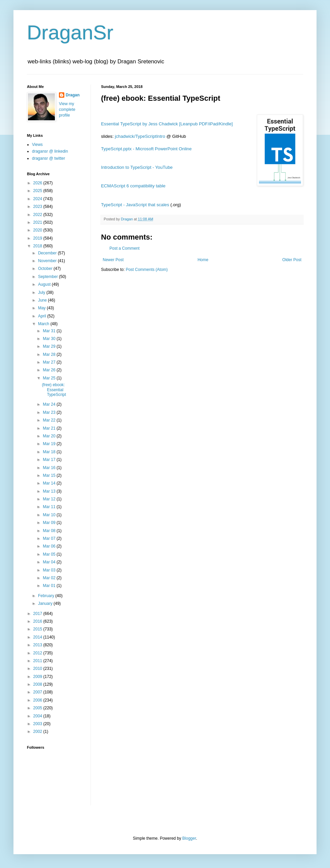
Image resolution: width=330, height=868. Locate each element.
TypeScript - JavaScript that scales (135, 205)
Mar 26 (50, 370)
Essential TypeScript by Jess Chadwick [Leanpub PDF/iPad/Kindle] (167, 124)
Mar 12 (50, 499)
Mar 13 (50, 491)
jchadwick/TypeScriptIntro (140, 136)
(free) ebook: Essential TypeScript (54, 390)
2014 (38, 637)
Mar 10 (50, 515)
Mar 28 (50, 354)
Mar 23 (50, 412)
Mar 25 (50, 378)
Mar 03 (50, 570)
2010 (38, 669)
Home (203, 260)
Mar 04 (50, 562)
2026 (38, 183)
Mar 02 (50, 578)
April (43, 316)
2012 (38, 653)
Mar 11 (50, 507)
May (42, 308)
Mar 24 (50, 404)
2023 (38, 207)
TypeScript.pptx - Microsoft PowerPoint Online (146, 149)
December (48, 253)
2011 (38, 661)
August (45, 284)
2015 (38, 629)
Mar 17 (50, 460)
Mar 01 (50, 586)
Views (37, 145)
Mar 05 (50, 554)
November (48, 261)
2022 (38, 215)
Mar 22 (50, 420)
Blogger (189, 838)
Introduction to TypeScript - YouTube (137, 167)
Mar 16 (50, 468)
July (42, 292)
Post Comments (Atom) (147, 270)
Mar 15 (50, 475)
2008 (38, 684)
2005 (38, 708)
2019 (38, 238)
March (44, 324)
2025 (38, 191)
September (48, 277)
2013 (38, 645)
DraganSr (70, 33)
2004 (38, 716)
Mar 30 (50, 339)
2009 (38, 677)
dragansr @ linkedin (50, 151)
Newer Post (113, 260)
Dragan (73, 95)
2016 (38, 621)
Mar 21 (50, 428)
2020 (38, 230)
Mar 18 (50, 452)
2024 (38, 199)
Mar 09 (50, 523)
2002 (38, 732)
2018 (38, 246)
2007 (38, 692)
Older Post (292, 260)
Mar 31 (50, 331)
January (46, 603)
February (47, 596)
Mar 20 (50, 436)
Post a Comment (124, 248)
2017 (38, 614)
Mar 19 (50, 444)
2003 (38, 724)
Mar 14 (50, 483)
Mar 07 (50, 538)
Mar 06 (50, 546)
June (43, 300)
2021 (38, 222)
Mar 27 (50, 362)
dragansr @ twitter (48, 158)
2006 (38, 700)
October (46, 269)
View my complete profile (67, 110)
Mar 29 (50, 346)
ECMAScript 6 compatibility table (133, 186)
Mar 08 (50, 531)
